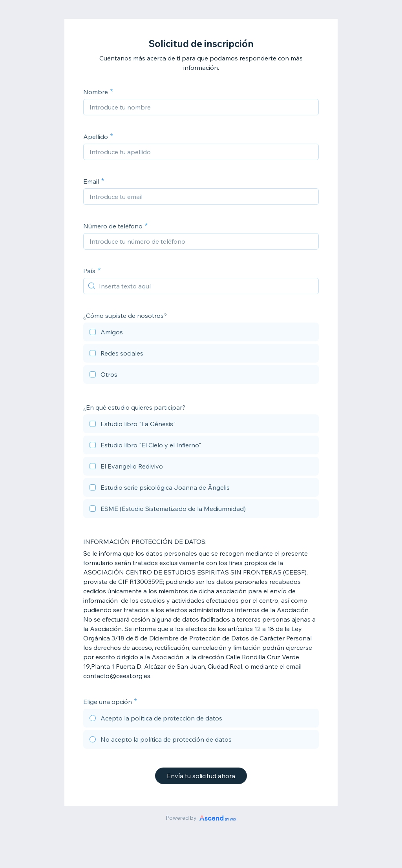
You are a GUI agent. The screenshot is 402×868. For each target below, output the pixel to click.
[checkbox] (201, 333)
